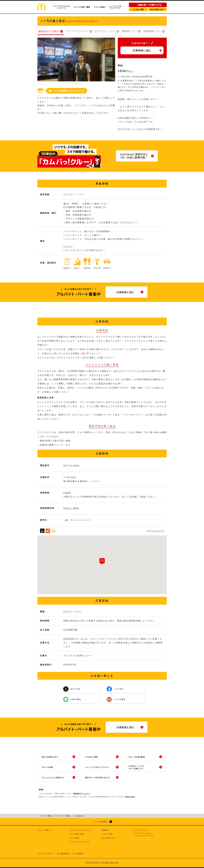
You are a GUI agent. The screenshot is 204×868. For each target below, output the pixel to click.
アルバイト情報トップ (45, 830)
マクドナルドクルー (77, 31)
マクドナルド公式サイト (46, 854)
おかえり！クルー (49, 31)
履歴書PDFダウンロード (82, 794)
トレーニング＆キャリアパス (115, 7)
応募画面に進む (142, 51)
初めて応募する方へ (157, 10)
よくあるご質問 (138, 10)
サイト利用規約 (78, 854)
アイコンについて (155, 531)
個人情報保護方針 (64, 854)
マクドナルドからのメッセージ (61, 7)
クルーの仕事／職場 (82, 7)
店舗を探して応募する (148, 5)
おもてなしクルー (105, 31)
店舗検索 (105, 830)
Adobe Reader (130, 797)
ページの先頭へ (101, 822)
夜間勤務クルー (152, 31)
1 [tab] (76, 84)
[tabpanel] (76, 59)
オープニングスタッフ (141, 830)
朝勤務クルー (130, 31)
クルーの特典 (99, 7)
